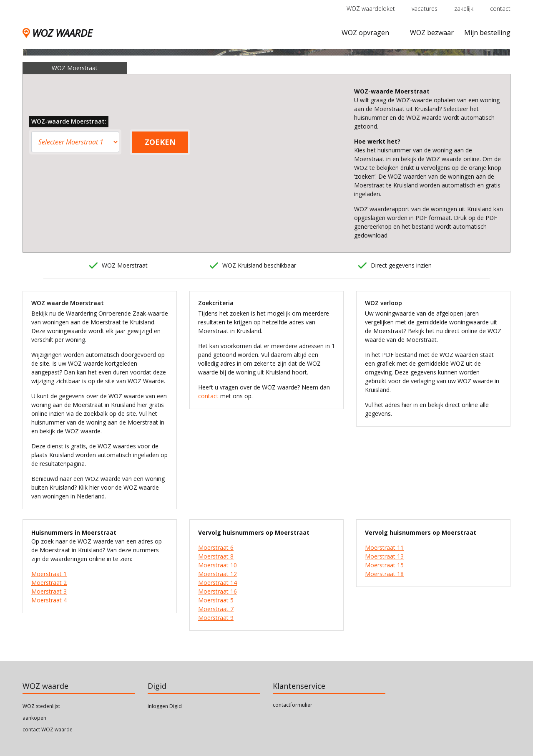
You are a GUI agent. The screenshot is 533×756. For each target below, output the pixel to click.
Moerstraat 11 (384, 547)
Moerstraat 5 (216, 600)
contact (500, 9)
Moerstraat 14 (217, 583)
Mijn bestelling (487, 33)
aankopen (34, 718)
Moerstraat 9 (216, 618)
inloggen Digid (165, 706)
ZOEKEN (160, 142)
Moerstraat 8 (216, 556)
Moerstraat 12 (217, 574)
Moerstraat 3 (49, 591)
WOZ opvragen (365, 33)
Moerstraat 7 (216, 609)
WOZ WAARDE (57, 33)
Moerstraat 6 (216, 547)
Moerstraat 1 (49, 574)
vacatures (425, 9)
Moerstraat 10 (217, 565)
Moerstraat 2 (49, 583)
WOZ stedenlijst (41, 706)
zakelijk (464, 9)
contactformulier (293, 705)
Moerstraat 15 (384, 565)
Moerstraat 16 (217, 591)
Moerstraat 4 (49, 600)
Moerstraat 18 (384, 574)
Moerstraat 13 (384, 556)
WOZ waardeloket (371, 9)
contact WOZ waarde (48, 729)
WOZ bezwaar (432, 33)
